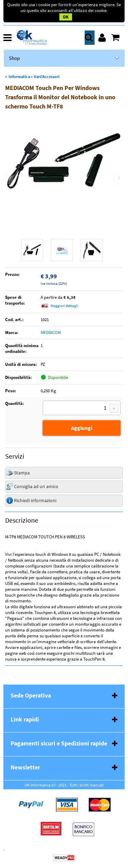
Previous (10, 178)
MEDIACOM (51, 333)
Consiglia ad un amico (36, 486)
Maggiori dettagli (64, 306)
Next (118, 178)
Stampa (22, 473)
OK (66, 17)
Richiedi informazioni (35, 500)
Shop (14, 58)
